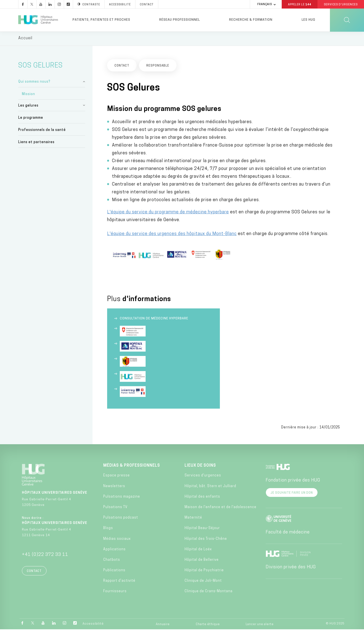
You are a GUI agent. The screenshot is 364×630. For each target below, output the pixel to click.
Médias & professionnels (132, 466)
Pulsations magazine (122, 497)
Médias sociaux (117, 539)
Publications (114, 571)
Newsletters (114, 487)
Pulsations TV (115, 508)
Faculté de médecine (288, 533)
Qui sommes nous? (34, 83)
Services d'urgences (203, 476)
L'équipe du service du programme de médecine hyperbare (168, 213)
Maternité (193, 518)
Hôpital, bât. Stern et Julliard (210, 487)
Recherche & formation (251, 20)
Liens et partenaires (36, 143)
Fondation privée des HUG (293, 481)
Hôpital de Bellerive (202, 561)
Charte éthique (208, 625)
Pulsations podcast (121, 518)
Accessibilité (93, 625)
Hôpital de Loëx (198, 550)
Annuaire (163, 625)
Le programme (31, 119)
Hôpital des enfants (202, 497)
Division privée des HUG (291, 568)
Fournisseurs (115, 592)
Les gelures (28, 106)
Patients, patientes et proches (101, 20)
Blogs (108, 529)
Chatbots (112, 561)
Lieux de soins (200, 466)
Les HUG (308, 20)
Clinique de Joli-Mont (203, 582)
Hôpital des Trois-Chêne (206, 539)
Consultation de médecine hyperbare (154, 319)
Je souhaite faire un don (292, 494)
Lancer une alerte (260, 625)
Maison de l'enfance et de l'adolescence (220, 508)
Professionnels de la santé (42, 131)
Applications (114, 550)
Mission (28, 95)
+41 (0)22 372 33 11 (45, 556)
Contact (34, 572)
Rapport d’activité (119, 582)
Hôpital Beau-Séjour (202, 529)
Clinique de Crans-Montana (209, 592)
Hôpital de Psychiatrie (204, 571)
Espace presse (117, 476)
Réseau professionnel (180, 20)
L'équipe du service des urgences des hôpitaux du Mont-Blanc (172, 235)
